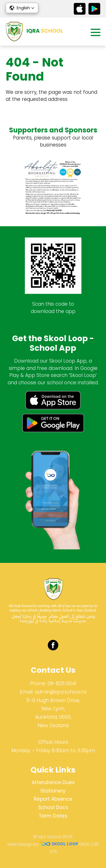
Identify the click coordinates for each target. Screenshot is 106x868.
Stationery (53, 791)
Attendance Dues (53, 782)
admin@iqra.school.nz (61, 692)
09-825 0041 (62, 683)
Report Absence (53, 799)
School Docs (53, 807)
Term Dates (53, 816)
